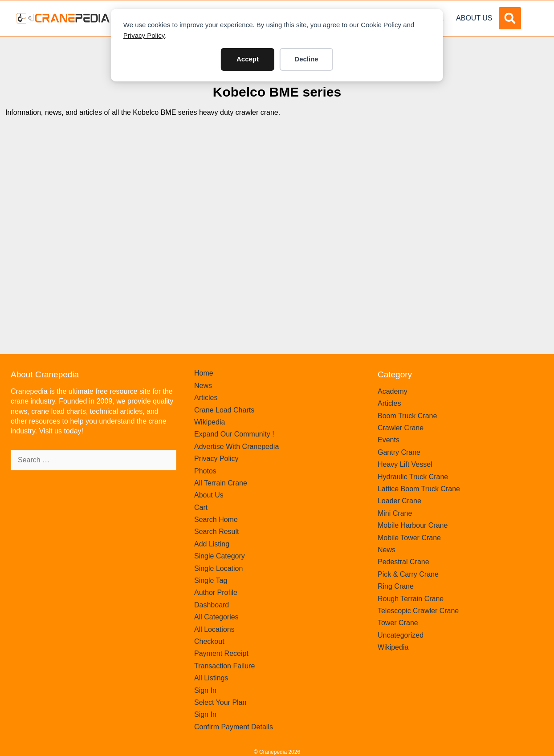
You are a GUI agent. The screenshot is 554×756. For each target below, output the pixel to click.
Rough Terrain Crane (411, 599)
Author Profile (216, 592)
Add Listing (212, 544)
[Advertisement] (277, 207)
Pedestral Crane (403, 562)
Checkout (209, 641)
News (203, 386)
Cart (201, 507)
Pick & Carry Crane (408, 574)
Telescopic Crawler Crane (418, 611)
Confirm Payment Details (234, 727)
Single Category (220, 556)
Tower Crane (398, 623)
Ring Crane (396, 586)
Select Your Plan (220, 702)
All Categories (216, 617)
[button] (510, 18)
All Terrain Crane (221, 483)
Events (389, 440)
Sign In (205, 690)
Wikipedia (210, 422)
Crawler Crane (401, 428)
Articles (206, 398)
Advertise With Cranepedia (236, 447)
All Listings (211, 678)
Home (204, 373)
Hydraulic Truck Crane (413, 477)
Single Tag (211, 580)
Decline (306, 59)
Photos (205, 471)
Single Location (218, 568)
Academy (393, 391)
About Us (474, 18)
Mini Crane (395, 513)
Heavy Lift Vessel (405, 464)
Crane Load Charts (224, 410)
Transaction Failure (224, 666)
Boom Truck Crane (407, 416)
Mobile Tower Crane (409, 538)
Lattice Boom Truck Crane (419, 489)
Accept (248, 59)
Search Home (216, 519)
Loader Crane (399, 501)
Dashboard (212, 605)
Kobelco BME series (277, 92)
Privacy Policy (144, 35)
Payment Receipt (221, 653)
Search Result (217, 532)
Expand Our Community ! (234, 434)
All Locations (214, 629)
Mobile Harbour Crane (413, 525)
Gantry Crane (399, 452)
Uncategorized (401, 635)
